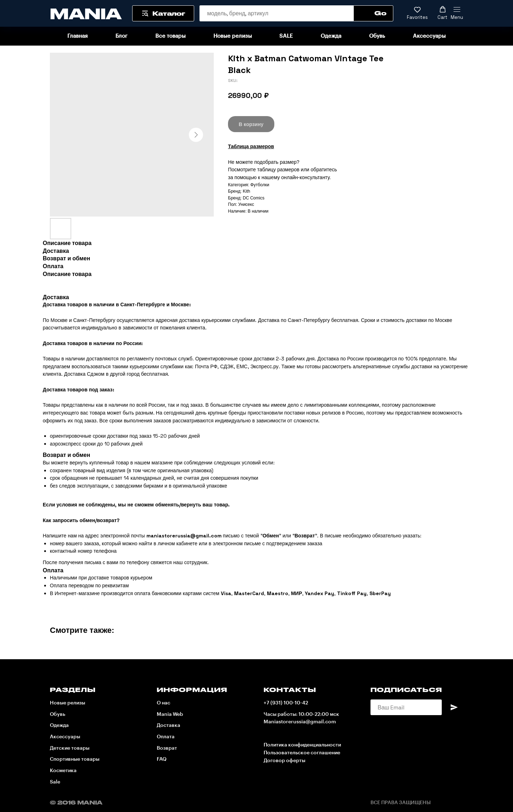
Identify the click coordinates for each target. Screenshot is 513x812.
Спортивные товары (75, 759)
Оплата (166, 737)
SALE (286, 36)
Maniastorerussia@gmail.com (300, 722)
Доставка (169, 725)
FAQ (162, 759)
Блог (121, 36)
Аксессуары (429, 36)
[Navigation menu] (457, 14)
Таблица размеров (251, 146)
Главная (77, 36)
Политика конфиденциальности (302, 745)
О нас (164, 703)
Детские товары (70, 748)
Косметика (63, 771)
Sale (55, 782)
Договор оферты (284, 761)
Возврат (167, 748)
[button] (417, 13)
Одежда (331, 36)
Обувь (377, 36)
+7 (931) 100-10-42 (286, 703)
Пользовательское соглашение (302, 753)
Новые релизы (233, 36)
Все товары (170, 36)
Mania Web (170, 714)
